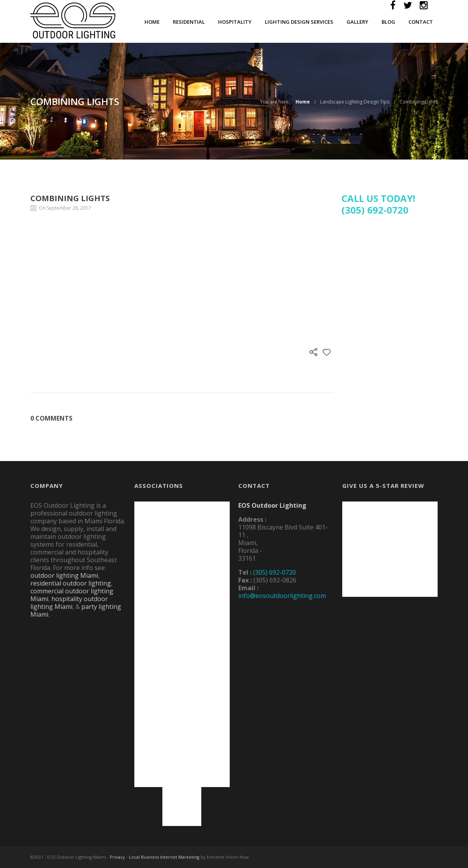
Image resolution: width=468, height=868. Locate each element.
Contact (421, 22)
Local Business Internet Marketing (164, 857)
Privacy (117, 857)
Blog (388, 22)
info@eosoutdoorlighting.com (282, 596)
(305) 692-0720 (274, 572)
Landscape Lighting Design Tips (355, 102)
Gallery (357, 22)
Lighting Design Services (299, 22)
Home (152, 22)
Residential (189, 22)
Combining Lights (419, 102)
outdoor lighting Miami (64, 575)
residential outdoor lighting (71, 583)
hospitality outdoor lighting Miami (69, 603)
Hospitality (235, 22)
